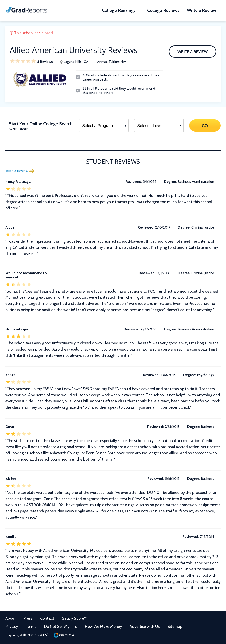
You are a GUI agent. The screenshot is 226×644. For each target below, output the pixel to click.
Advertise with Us (145, 627)
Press (28, 618)
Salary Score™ (74, 618)
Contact (47, 618)
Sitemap (175, 627)
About (10, 618)
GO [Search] (205, 125)
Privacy (12, 627)
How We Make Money (103, 627)
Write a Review (193, 52)
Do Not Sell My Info (61, 627)
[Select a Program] (104, 126)
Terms (31, 627)
